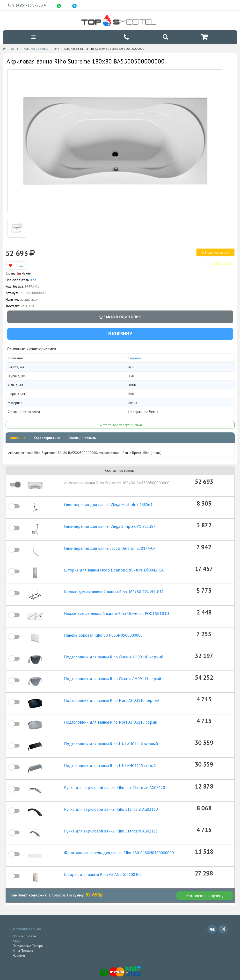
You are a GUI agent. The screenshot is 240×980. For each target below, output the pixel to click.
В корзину (120, 334)
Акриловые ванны (36, 49)
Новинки (19, 937)
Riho (56, 49)
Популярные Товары (28, 927)
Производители (24, 918)
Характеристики (47, 438)
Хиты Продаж (23, 932)
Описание (18, 438)
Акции (17, 923)
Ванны (15, 49)
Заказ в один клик (120, 317)
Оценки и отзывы (82, 438)
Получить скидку (215, 253)
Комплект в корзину (205, 877)
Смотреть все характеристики (120, 426)
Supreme (135, 359)
